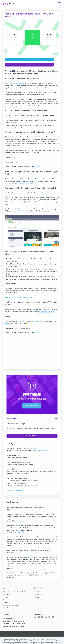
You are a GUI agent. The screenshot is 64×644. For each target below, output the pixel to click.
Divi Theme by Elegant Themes (25, 181)
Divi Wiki (6, 594)
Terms (5, 597)
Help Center (38, 589)
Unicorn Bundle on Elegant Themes (13, 618)
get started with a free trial (46, 309)
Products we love (8, 605)
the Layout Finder (22, 208)
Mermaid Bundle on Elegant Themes (14, 624)
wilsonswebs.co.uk (22, 518)
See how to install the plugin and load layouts (18, 294)
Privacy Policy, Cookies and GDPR (24, 631)
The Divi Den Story (9, 616)
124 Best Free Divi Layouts (11, 602)
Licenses (6, 600)
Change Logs (38, 592)
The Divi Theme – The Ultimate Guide (14, 589)
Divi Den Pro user (20, 206)
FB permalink (17, 550)
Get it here (36, 164)
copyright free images (42, 448)
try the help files (22, 318)
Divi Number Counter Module (14, 81)
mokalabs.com (19, 529)
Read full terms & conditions (15, 487)
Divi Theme (6, 592)
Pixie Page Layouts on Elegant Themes (15, 621)
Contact (36, 594)
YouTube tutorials (39, 318)
